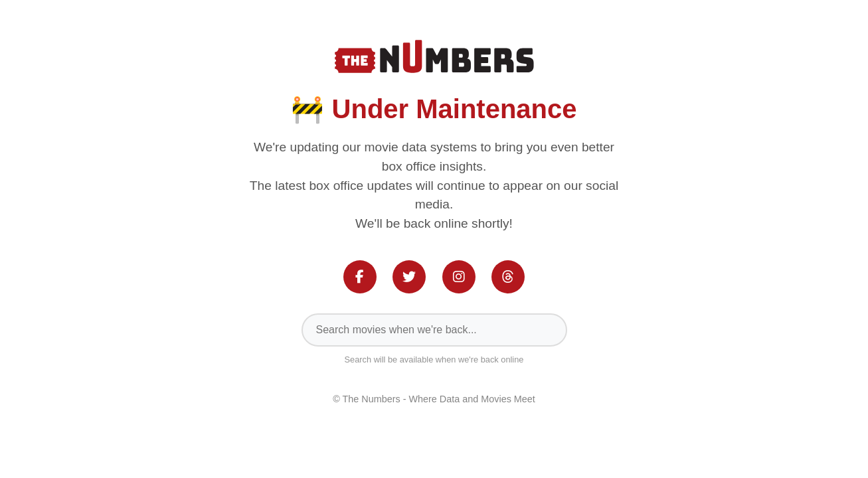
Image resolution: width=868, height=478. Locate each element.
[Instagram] (459, 277)
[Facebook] (360, 277)
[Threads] (508, 277)
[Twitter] (409, 277)
